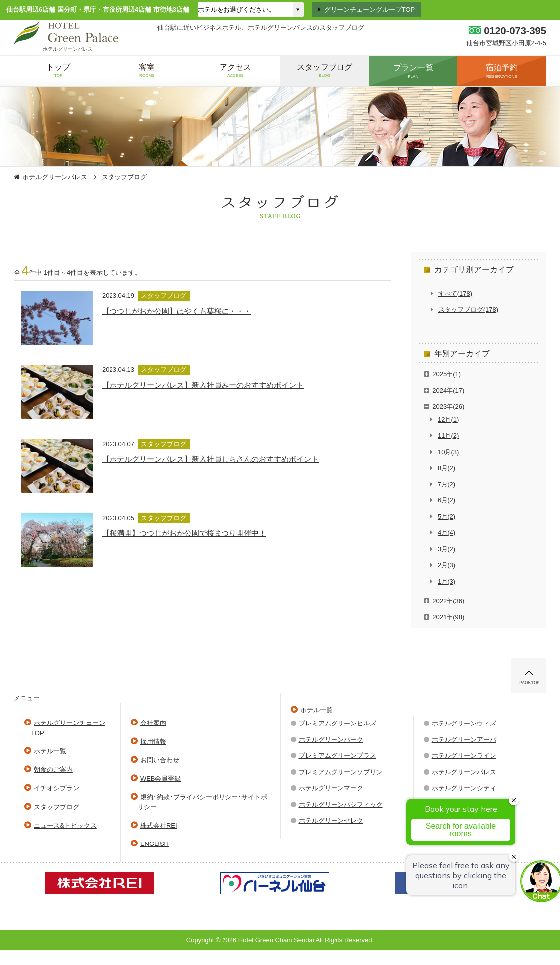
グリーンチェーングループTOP (370, 10)
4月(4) (447, 533)
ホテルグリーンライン (464, 756)
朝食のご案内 (53, 770)
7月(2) (447, 484)
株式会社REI (159, 825)
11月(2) (448, 435)
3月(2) (447, 549)
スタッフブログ (56, 807)
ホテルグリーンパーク (331, 740)
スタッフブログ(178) (468, 309)
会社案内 (153, 723)
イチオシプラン (56, 788)
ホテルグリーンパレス (55, 177)
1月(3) (447, 581)
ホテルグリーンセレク (331, 820)
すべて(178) (455, 294)
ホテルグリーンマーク (331, 788)
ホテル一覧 (50, 751)
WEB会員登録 (161, 779)
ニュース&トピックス (65, 825)
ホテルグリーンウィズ (464, 723)
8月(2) (447, 468)
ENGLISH (155, 844)
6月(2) (447, 500)
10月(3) (448, 452)
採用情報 (153, 742)
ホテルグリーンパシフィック (341, 804)
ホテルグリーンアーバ (464, 740)
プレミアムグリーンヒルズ (337, 723)
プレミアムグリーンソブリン (341, 772)
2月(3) (447, 565)
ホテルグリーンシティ (464, 788)
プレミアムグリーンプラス (337, 756)
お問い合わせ (160, 760)
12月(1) (448, 420)
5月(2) (447, 517)
